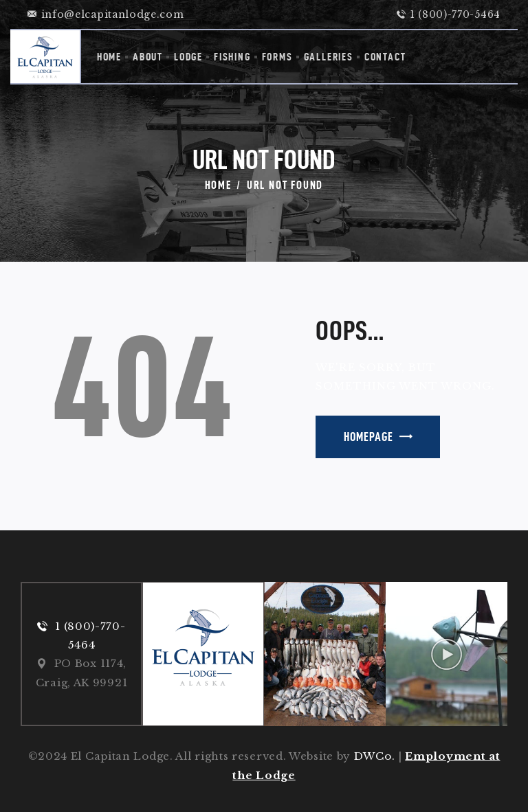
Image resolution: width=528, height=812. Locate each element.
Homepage (368, 437)
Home (218, 185)
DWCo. (375, 756)
